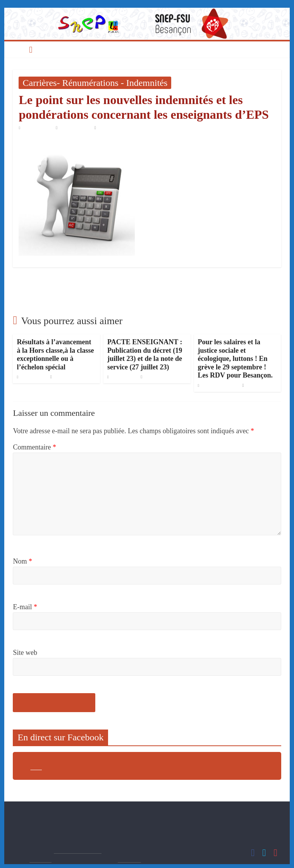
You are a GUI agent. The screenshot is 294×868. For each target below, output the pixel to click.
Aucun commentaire (116, 128)
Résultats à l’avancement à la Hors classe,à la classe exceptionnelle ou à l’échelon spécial (55, 355)
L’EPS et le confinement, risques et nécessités (81, 284)
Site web (25, 653)
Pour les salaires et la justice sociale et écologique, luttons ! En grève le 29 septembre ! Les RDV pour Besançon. (235, 359)
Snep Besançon (76, 128)
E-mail (25, 607)
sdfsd (36, 768)
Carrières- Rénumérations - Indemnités (95, 83)
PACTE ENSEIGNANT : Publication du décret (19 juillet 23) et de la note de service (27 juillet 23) (145, 355)
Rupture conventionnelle (242, 284)
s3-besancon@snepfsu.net (70, 823)
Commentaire (34, 447)
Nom (22, 561)
